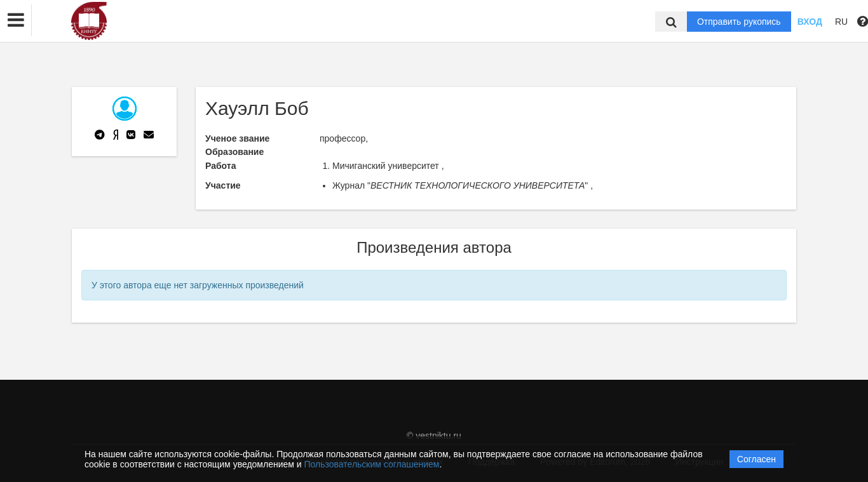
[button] (16, 20)
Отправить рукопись (739, 22)
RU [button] (841, 22)
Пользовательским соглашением (372, 464)
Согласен (756, 459)
